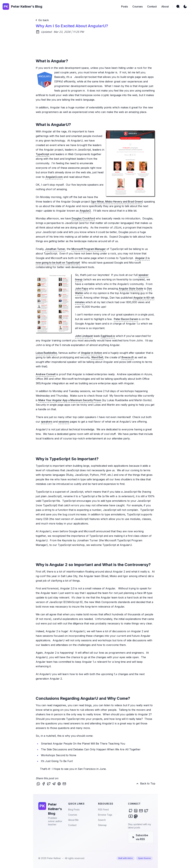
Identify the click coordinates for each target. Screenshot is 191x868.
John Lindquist (84, 336)
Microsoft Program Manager (89, 249)
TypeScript (42, 154)
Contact (72, 825)
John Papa (81, 289)
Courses (73, 815)
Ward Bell (97, 357)
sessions (64, 422)
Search (102, 820)
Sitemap (102, 825)
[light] (185, 6)
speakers (47, 422)
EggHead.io (108, 336)
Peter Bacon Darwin (126, 319)
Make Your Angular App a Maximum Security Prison (70, 400)
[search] (178, 6)
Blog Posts (74, 810)
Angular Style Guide (131, 289)
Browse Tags (105, 815)
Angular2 (85, 211)
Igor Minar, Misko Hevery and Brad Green (117, 202)
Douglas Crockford (83, 218)
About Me (73, 820)
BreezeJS (128, 357)
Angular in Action (92, 353)
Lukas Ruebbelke (46, 353)
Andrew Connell (46, 374)
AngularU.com (54, 177)
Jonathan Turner (55, 249)
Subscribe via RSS (140, 837)
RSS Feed (103, 810)
